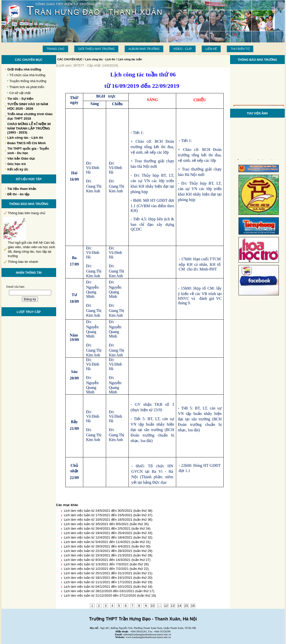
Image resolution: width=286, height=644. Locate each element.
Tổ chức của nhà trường (27, 75)
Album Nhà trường (144, 49)
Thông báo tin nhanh (23, 262)
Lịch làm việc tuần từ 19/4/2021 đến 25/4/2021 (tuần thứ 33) (108, 533)
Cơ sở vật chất (20, 93)
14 (180, 606)
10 (153, 606)
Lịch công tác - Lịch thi (100, 59)
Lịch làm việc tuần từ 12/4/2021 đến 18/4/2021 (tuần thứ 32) (108, 537)
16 (193, 606)
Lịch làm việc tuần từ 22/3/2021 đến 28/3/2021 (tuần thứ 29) (108, 551)
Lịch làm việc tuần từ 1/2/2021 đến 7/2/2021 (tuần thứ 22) (106, 569)
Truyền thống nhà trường (28, 81)
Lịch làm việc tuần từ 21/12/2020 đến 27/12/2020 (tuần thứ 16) (110, 595)
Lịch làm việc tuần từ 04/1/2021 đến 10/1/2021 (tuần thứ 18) (108, 587)
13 (173, 606)
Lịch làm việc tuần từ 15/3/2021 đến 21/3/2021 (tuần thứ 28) (108, 555)
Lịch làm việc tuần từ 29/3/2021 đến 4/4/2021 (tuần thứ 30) (107, 546)
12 (166, 606)
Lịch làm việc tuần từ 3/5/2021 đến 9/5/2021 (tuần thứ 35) (106, 524)
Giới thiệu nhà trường (96, 49)
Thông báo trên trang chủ (27, 213)
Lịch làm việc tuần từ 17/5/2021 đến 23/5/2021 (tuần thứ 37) (108, 515)
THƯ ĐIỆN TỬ (240, 49)
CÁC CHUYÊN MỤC (70, 59)
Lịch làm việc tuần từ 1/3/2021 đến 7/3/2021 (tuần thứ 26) (106, 564)
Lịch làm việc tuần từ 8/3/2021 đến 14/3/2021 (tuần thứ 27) (107, 560)
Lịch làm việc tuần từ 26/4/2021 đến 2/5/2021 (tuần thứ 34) (107, 528)
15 (186, 606)
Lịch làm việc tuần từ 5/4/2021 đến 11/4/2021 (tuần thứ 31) (107, 542)
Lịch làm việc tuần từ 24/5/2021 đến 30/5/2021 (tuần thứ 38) (108, 511)
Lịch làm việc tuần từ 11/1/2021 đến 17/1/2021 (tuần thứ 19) (108, 582)
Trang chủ (55, 49)
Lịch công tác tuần (130, 59)
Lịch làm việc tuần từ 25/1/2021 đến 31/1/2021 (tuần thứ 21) (108, 573)
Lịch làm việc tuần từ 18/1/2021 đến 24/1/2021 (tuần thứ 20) (108, 578)
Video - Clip (183, 49)
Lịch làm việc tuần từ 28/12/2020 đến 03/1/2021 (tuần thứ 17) (109, 591)
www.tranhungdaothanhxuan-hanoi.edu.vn (148, 637)
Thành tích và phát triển (27, 87)
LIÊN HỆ (211, 49)
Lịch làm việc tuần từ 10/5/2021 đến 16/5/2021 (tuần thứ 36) (108, 520)
